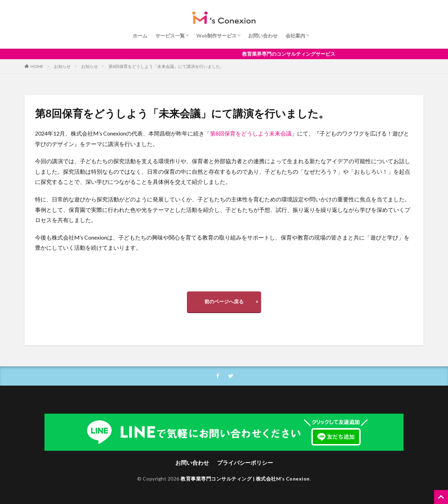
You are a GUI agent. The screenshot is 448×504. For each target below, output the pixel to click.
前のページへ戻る (224, 301)
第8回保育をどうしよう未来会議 (251, 133)
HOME (37, 66)
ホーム (140, 36)
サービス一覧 (170, 36)
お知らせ (62, 66)
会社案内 (295, 36)
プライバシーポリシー (245, 462)
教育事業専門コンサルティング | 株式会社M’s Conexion (245, 479)
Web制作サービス (216, 36)
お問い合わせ (263, 36)
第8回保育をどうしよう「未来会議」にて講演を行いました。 (166, 66)
